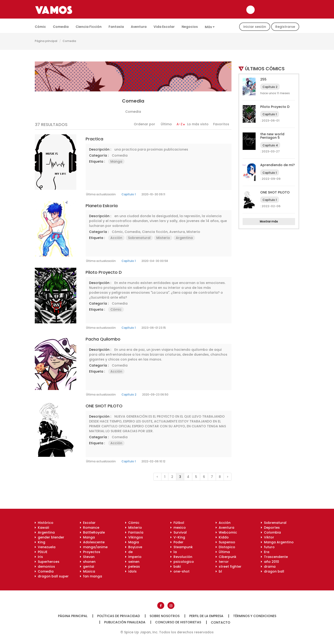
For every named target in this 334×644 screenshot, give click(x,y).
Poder (177, 542)
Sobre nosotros (165, 616)
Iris (39, 557)
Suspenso (225, 542)
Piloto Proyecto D (104, 272)
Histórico (44, 523)
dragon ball (273, 571)
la (174, 552)
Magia (132, 542)
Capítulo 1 (129, 194)
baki (176, 567)
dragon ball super (52, 576)
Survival (179, 532)
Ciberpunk (226, 557)
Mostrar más (269, 221)
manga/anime (94, 547)
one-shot (180, 571)
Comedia (61, 27)
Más (210, 27)
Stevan (87, 557)
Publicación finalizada (125, 622)
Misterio (193, 232)
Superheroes (47, 562)
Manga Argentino (277, 542)
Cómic (40, 27)
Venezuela (45, 547)
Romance (90, 528)
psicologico (182, 562)
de (129, 552)
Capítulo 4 (270, 145)
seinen (132, 562)
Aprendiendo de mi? (278, 165)
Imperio (133, 557)
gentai (87, 567)
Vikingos (134, 537)
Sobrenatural (139, 238)
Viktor (268, 537)
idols (131, 571)
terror (222, 562)
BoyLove (134, 547)
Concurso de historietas (178, 622)
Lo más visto (198, 124)
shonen (88, 562)
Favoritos (221, 124)
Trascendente (274, 557)
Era (265, 552)
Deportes (270, 528)
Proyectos (90, 552)
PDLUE (41, 552)
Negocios (190, 27)
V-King (178, 537)
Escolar (88, 523)
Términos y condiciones (255, 616)
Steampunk (182, 547)
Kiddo (222, 537)
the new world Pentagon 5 (272, 136)
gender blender (50, 537)
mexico (178, 528)
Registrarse (285, 27)
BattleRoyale (92, 532)
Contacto (221, 622)
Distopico (225, 547)
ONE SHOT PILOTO (104, 406)
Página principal (46, 41)
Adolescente (92, 542)
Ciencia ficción (89, 27)
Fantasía (116, 27)
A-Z (180, 124)
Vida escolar (164, 27)
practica (94, 139)
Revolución (181, 557)
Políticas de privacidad (119, 616)
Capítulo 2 (129, 394)
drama (268, 567)
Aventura (139, 27)
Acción (116, 238)
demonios (45, 567)
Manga (116, 161)
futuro (268, 547)
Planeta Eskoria (102, 206)
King (40, 542)
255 (263, 79)
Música (88, 571)
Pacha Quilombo (103, 339)
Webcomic (226, 532)
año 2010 (270, 562)
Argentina (184, 238)
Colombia (271, 532)
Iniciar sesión (255, 27)
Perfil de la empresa (206, 616)
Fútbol (177, 523)
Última (223, 552)
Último (166, 124)
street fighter (229, 567)
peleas (133, 567)
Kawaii (42, 528)
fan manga (91, 576)
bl (219, 571)
